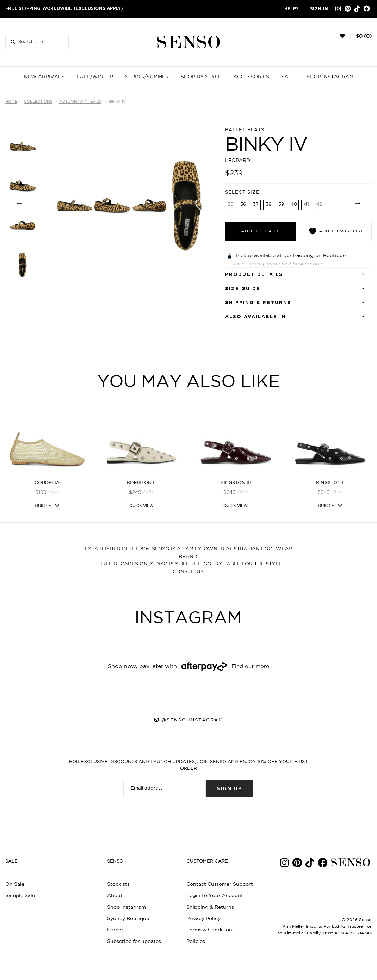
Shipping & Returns (210, 908)
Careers (116, 931)
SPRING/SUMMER (147, 77)
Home (11, 102)
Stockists (118, 885)
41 (307, 204)
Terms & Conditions (211, 931)
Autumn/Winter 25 (80, 102)
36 (243, 204)
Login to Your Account (215, 896)
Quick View (47, 507)
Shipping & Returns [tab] (258, 303)
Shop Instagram (126, 908)
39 (281, 204)
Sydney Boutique (128, 919)
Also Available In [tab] (255, 317)
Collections (38, 102)
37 (256, 204)
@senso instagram (192, 720)
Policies (196, 942)
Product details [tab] (254, 275)
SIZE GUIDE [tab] (243, 289)
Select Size (242, 192)
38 (268, 204)
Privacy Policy (203, 919)
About (115, 896)
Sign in (319, 9)
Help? (292, 9)
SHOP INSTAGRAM (330, 77)
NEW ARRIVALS (44, 77)
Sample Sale (20, 896)
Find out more (251, 667)
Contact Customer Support (220, 885)
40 (294, 204)
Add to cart (260, 231)
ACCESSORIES (251, 77)
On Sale (15, 885)
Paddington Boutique (319, 256)
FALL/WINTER (95, 77)
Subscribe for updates (134, 942)
